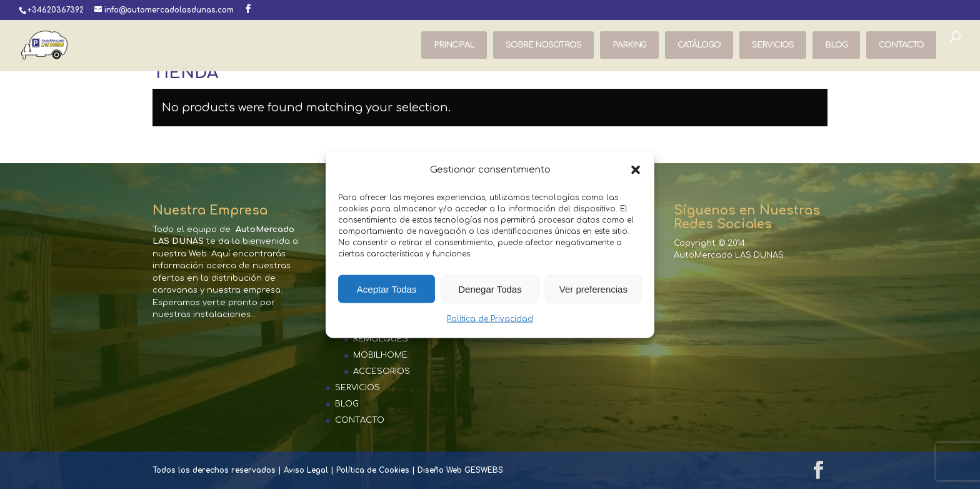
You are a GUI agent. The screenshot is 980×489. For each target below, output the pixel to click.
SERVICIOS (773, 45)
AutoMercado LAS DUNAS (729, 255)
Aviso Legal (306, 470)
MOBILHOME (380, 355)
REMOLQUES (381, 339)
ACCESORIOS (382, 371)
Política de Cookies (373, 470)
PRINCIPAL (454, 45)
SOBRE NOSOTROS (543, 45)
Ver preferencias (593, 289)
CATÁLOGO (699, 45)
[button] (636, 170)
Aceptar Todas (387, 289)
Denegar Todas (490, 289)
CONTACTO (901, 45)
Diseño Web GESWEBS (460, 470)
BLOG (836, 45)
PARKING (629, 45)
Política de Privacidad (490, 319)
